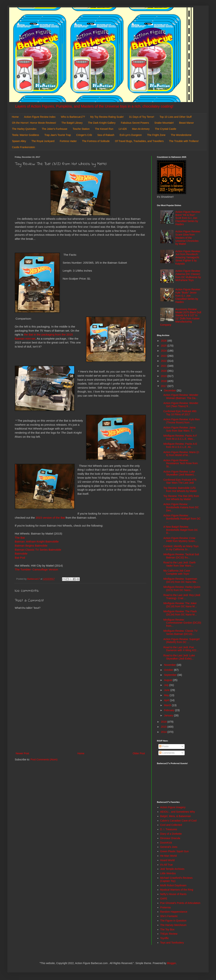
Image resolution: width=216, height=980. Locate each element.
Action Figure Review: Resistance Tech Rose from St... (181, 463)
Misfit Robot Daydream (173, 885)
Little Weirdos (168, 873)
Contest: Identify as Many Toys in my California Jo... (181, 548)
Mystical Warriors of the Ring (177, 890)
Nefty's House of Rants (173, 894)
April (167, 700)
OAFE (164, 899)
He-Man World (169, 856)
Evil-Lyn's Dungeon (131, 135)
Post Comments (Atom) (44, 759)
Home (15, 117)
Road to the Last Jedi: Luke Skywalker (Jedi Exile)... (179, 657)
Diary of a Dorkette (171, 834)
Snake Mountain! (164, 123)
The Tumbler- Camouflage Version (36, 569)
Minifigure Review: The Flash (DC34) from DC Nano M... (180, 613)
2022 (164, 361)
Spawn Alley (19, 141)
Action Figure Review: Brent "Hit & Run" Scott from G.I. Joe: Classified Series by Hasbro (188, 218)
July (167, 685)
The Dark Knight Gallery (102, 123)
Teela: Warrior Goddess (26, 135)
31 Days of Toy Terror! (142, 117)
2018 (164, 381)
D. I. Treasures (169, 829)
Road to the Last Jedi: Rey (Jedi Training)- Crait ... (182, 597)
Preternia (166, 907)
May (167, 695)
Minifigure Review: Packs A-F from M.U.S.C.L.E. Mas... (180, 437)
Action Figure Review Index (40, 117)
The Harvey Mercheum (173, 925)
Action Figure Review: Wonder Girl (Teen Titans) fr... (181, 405)
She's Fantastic (169, 916)
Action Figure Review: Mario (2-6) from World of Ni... (181, 454)
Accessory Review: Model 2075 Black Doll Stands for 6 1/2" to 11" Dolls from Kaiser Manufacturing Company (181, 317)
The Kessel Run (104, 129)
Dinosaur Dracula (170, 838)
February (169, 710)
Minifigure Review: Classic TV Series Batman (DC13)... (180, 632)
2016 (164, 722)
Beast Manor (186, 123)
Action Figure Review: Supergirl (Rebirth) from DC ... (181, 641)
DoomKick (166, 843)
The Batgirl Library (72, 123)
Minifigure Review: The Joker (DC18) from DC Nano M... (180, 605)
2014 (164, 732)
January (169, 715)
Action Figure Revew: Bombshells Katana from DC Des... (181, 507)
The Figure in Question (173, 921)
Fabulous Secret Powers (135, 123)
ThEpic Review (169, 934)
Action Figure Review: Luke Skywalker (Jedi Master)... (180, 473)
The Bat (20, 538)
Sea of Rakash (106, 135)
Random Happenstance (174, 912)
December (170, 390)
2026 (164, 341)
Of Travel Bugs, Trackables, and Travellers (139, 141)
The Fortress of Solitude (96, 141)
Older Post (139, 753)
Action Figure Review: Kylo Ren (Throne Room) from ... (182, 421)
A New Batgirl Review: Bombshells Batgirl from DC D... (181, 530)
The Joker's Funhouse (54, 129)
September (171, 675)
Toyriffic (165, 938)
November (170, 665)
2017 (164, 386)
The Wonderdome (181, 135)
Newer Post (22, 753)
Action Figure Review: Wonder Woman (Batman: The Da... (181, 396)
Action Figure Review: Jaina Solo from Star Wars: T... (179, 429)
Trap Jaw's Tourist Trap (58, 135)
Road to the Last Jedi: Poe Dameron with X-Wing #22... (181, 649)
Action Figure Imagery (173, 807)
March (168, 705)
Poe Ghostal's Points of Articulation (180, 903)
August (168, 680)
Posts (164, 746)
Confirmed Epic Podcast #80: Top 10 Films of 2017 (180, 413)
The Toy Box (167, 929)
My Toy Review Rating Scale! (107, 117)
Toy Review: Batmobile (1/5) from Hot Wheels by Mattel (180, 489)
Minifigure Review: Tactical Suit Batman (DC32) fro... (181, 556)
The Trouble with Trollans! (184, 141)
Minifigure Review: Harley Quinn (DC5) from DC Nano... (182, 588)
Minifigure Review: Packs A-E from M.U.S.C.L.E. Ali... (180, 445)
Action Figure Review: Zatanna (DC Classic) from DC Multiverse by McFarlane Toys (188, 276)
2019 (164, 376)
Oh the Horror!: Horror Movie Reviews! (34, 123)
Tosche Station (81, 129)
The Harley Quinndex (24, 129)
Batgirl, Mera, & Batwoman (176, 816)
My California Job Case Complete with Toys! (177, 572)
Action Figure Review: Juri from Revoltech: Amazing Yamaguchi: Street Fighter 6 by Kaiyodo (188, 257)
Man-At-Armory (141, 129)
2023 (164, 356)
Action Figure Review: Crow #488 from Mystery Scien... (180, 540)
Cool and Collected (171, 825)
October (169, 670)
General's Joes (169, 847)
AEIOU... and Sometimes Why (178, 812)
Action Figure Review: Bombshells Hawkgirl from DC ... (182, 519)
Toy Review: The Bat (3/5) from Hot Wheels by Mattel (181, 498)
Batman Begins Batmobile (31, 546)
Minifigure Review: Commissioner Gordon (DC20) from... (182, 623)
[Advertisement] (80, 721)
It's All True (167, 865)
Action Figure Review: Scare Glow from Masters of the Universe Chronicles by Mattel (188, 238)
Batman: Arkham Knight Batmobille (37, 541)
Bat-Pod (20, 558)
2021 (164, 366)
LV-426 (123, 129)
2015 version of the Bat (50, 518)
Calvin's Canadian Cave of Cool (178, 821)
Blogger (171, 963)
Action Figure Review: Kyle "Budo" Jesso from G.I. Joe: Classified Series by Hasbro (188, 296)
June (167, 690)
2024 (164, 351)
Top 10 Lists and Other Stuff (175, 117)
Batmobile (21, 554)
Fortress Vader (68, 141)
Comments (167, 753)
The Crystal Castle (166, 129)
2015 (164, 727)
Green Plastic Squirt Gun (175, 851)
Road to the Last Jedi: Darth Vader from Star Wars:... (179, 564)
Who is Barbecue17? (73, 117)
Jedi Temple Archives (172, 869)
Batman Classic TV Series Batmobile (38, 550)
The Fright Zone (156, 135)
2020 (164, 371)
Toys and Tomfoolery (172, 943)
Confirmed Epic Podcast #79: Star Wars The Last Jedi (180, 481)
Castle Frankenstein (24, 147)
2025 (164, 346)
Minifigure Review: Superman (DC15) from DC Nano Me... (181, 580)
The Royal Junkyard (43, 141)
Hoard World (167, 860)
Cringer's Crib (84, 135)
